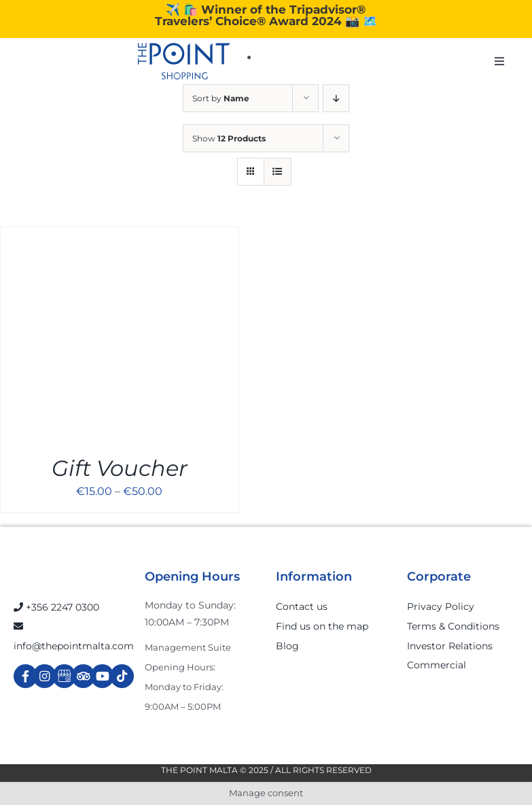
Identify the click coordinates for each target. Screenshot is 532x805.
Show (229, 138)
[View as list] (278, 172)
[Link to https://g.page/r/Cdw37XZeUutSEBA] (64, 676)
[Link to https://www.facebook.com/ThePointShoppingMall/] (25, 676)
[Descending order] (336, 98)
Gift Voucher (120, 468)
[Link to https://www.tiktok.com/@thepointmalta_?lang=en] (122, 676)
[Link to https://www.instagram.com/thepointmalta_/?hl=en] (45, 676)
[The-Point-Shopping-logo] (184, 61)
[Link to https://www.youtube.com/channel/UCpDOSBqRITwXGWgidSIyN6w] (102, 676)
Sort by (221, 98)
